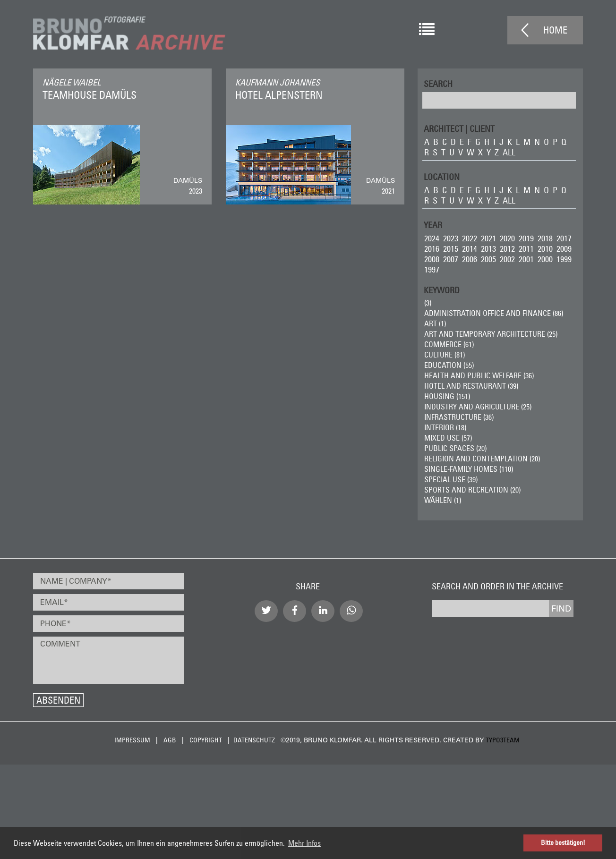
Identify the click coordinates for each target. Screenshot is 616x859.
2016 (432, 249)
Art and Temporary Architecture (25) (491, 334)
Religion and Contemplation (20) (482, 459)
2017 (564, 238)
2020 (507, 238)
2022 (470, 238)
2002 (507, 259)
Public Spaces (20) (455, 448)
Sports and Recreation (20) (472, 490)
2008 (432, 259)
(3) (428, 303)
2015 (451, 249)
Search (438, 83)
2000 (545, 259)
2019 (526, 238)
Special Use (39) (451, 479)
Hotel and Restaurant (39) (471, 386)
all (509, 152)
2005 (488, 259)
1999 (564, 259)
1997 (432, 269)
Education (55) (449, 365)
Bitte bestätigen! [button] (563, 842)
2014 (470, 249)
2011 (526, 249)
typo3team (503, 740)
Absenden (58, 700)
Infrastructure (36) (459, 417)
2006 (470, 259)
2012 (507, 249)
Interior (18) (445, 427)
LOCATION (442, 176)
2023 (451, 238)
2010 (545, 249)
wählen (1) (443, 500)
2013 (488, 249)
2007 (451, 259)
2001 (526, 259)
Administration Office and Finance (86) (494, 313)
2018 (545, 238)
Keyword (442, 290)
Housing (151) (447, 396)
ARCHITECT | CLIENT (459, 128)
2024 (432, 238)
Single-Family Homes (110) (469, 469)
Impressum (132, 740)
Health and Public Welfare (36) (479, 375)
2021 (488, 238)
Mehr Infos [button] (304, 843)
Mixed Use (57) (448, 438)
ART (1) (435, 323)
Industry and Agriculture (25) (478, 407)
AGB (170, 740)
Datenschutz (254, 740)
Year (433, 225)
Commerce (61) (449, 344)
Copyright (206, 740)
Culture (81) (445, 355)
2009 (564, 249)
